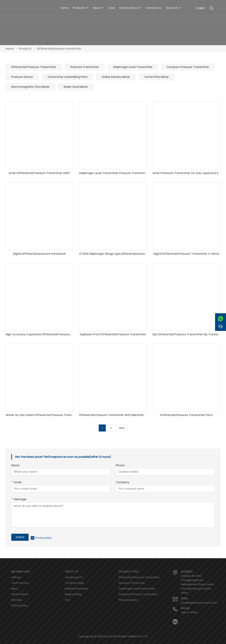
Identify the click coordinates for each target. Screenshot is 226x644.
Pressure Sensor (22, 77)
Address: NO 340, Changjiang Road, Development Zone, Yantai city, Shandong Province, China (197, 584)
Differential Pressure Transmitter (34, 67)
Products (25, 49)
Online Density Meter (116, 77)
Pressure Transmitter (85, 67)
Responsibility (73, 594)
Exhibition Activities (77, 589)
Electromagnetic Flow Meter (30, 87)
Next (122, 428)
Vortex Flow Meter (157, 77)
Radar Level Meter (76, 87)
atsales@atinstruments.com (199, 603)
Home (10, 49)
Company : (123, 483)
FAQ (67, 600)
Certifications (20, 594)
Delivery (16, 577)
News (15, 589)
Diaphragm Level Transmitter (133, 67)
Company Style (75, 583)
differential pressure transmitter (59, 49)
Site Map (17, 600)
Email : (17, 483)
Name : (16, 466)
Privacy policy (43, 538)
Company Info (74, 577)
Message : (19, 500)
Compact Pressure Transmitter (188, 67)
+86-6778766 (189, 613)
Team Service (20, 583)
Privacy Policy (20, 606)
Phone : (121, 466)
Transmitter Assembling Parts (67, 77)
